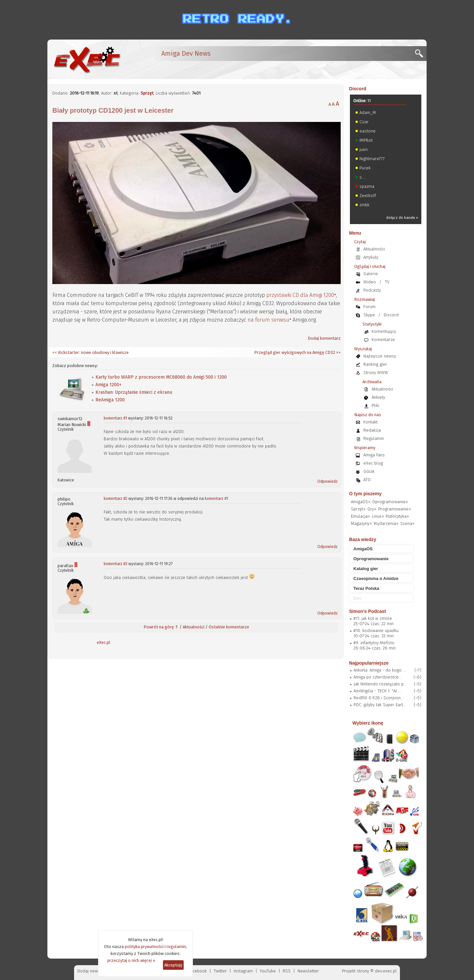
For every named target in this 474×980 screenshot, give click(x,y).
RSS (287, 971)
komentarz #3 (116, 564)
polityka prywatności (144, 947)
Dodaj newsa (90, 971)
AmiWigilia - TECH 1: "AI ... (377, 691)
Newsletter (308, 971)
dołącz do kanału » (402, 218)
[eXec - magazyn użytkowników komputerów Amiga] (87, 59)
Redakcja (372, 430)
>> (338, 352)
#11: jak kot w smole (373, 618)
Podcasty (372, 290)
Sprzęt (147, 93)
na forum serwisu (268, 320)
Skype (369, 315)
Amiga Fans (374, 455)
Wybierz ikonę (368, 723)
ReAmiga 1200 (110, 400)
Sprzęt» (358, 509)
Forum (369, 307)
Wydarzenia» (386, 523)
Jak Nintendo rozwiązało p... (380, 684)
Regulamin (374, 438)
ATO (367, 480)
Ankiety (378, 397)
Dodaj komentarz (324, 338)
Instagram (243, 971)
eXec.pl (104, 642)
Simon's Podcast (368, 611)
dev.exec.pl (386, 971)
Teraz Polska (367, 588)
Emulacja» (360, 516)
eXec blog (373, 463)
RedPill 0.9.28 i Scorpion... (379, 698)
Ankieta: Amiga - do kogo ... (380, 670)
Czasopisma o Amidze (376, 578)
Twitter (220, 971)
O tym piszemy (366, 494)
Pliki (375, 405)
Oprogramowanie (371, 559)
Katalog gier (366, 569)
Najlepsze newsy (380, 356)
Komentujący (384, 331)
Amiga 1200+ (108, 385)
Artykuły (371, 257)
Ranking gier (375, 364)
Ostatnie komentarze (229, 627)
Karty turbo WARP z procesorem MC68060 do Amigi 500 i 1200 (161, 377)
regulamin (176, 947)
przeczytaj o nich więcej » (131, 960)
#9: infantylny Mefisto (374, 643)
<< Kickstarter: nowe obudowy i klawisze (91, 352)
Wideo (370, 282)
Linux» (378, 516)
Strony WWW (376, 373)
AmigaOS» (361, 502)
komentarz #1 (115, 418)
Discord (358, 89)
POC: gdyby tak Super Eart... (380, 705)
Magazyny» (361, 523)
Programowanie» (395, 509)
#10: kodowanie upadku (376, 631)
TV (387, 282)
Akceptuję (173, 965)
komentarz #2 (116, 499)
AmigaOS (363, 549)
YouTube (268, 971)
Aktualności (194, 627)
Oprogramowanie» (390, 502)
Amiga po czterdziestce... (378, 677)
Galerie (371, 274)
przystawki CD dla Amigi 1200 (300, 295)
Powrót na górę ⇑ (161, 627)
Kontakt (370, 422)
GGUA (369, 471)
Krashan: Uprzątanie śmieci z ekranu (134, 392)
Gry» (372, 509)
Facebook (198, 971)
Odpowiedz (328, 481)
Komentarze (383, 340)
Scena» (407, 523)
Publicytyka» (397, 516)
